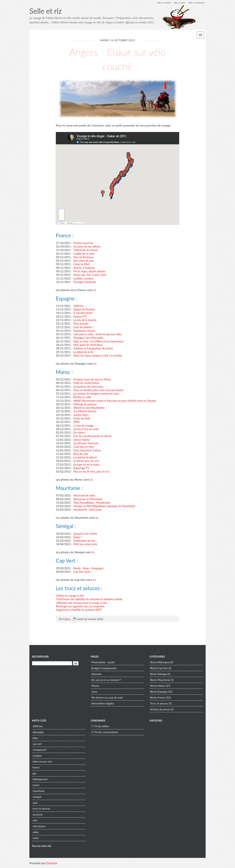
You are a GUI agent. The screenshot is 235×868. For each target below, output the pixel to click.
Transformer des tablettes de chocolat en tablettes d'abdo (89, 599)
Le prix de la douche (85, 320)
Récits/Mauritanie (160, 681)
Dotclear (52, 864)
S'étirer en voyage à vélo (70, 596)
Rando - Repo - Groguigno (88, 568)
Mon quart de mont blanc (88, 345)
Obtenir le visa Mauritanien (89, 408)
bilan (35, 739)
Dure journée (81, 324)
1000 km (78, 306)
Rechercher (40, 658)
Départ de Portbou (84, 310)
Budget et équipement (104, 669)
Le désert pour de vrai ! (86, 461)
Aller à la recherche (195, 3)
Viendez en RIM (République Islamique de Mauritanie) (104, 506)
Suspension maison (84, 331)
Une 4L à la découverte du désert (92, 436)
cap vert (37, 745)
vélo (35, 822)
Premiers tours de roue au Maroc (92, 380)
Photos (95, 687)
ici (94, 290)
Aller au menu (177, 3)
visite (35, 839)
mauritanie (38, 792)
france (36, 769)
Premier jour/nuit (83, 243)
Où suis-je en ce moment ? (106, 681)
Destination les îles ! (85, 541)
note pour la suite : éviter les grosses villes (97, 335)
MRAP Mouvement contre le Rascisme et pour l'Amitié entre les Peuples (115, 401)
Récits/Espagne (159, 693)
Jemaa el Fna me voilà (86, 429)
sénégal (37, 798)
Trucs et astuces (159, 705)
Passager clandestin (85, 282)
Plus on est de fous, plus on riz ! (91, 472)
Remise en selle (82, 397)
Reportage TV (81, 468)
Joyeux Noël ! (81, 415)
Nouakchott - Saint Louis (87, 510)
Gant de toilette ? (83, 327)
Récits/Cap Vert (159, 669)
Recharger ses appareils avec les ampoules (80, 607)
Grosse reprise (82, 440)
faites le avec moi (42, 763)
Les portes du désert (85, 458)
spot (35, 804)
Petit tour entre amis (85, 544)
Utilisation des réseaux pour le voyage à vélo (82, 603)
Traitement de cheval (85, 250)
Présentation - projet (103, 663)
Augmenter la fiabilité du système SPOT (79, 610)
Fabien (67, 619)
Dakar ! (77, 538)
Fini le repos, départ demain (89, 272)
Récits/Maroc (158, 687)
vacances (38, 816)
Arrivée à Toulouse (84, 268)
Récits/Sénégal (158, 675)
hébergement (40, 780)
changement (39, 751)
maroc (36, 786)
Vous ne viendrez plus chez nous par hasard (98, 390)
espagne (37, 757)
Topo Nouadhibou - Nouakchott (92, 503)
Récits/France (158, 699)
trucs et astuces (41, 810)
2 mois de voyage (83, 426)
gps (34, 775)
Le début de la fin (83, 352)
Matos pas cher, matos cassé (90, 275)
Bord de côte (81, 454)
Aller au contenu (159, 3)
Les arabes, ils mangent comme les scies (96, 394)
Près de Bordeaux (83, 257)
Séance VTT (80, 317)
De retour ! (79, 433)
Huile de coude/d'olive (86, 383)
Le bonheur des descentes (88, 387)
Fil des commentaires (106, 733)
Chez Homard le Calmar (87, 451)
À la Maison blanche (85, 412)
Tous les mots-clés (42, 847)
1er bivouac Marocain (86, 444)
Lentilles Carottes (83, 279)
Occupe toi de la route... (87, 465)
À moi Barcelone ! (83, 313)
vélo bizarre (39, 827)
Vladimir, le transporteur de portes (93, 349)
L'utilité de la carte (84, 254)
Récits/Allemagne (160, 663)
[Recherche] (52, 665)
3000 (76, 422)
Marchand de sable (84, 496)
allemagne (38, 733)
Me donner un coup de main (107, 699)
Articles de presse (160, 711)
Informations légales (103, 705)
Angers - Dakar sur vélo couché (117, 59)
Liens (94, 693)
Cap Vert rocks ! (82, 572)
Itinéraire (96, 675)
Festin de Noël (82, 419)
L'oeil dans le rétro (84, 447)
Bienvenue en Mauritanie (88, 499)
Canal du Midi (81, 264)
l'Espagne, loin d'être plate (88, 338)
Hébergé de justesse (85, 405)
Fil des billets (102, 727)
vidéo (36, 833)
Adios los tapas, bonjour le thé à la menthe (98, 356)
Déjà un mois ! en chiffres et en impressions (98, 342)
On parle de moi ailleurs (87, 247)
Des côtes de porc (84, 261)
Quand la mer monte (85, 534)
